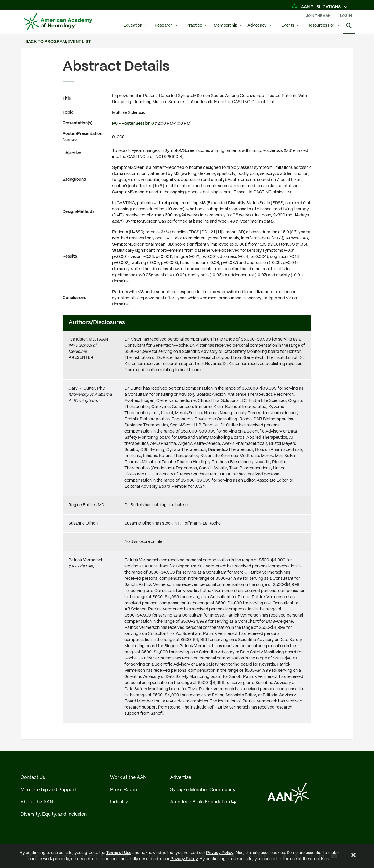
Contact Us (33, 778)
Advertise (181, 778)
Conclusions (74, 298)
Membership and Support (48, 790)
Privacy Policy (220, 853)
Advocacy (257, 26)
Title (67, 98)
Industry (119, 802)
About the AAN (37, 802)
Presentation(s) (78, 123)
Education (133, 26)
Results (70, 256)
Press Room (124, 790)
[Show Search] (349, 26)
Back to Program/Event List (58, 42)
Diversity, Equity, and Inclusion (54, 814)
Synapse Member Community (203, 790)
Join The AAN (318, 16)
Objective (72, 153)
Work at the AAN (128, 778)
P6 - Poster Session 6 (133, 124)
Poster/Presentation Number (82, 137)
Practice (194, 26)
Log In (346, 16)
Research (164, 26)
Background (74, 180)
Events (288, 26)
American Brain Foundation (200, 802)
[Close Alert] (354, 856)
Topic (68, 112)
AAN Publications (317, 7)
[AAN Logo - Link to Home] (58, 22)
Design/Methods (78, 212)
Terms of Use (119, 853)
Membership (226, 26)
